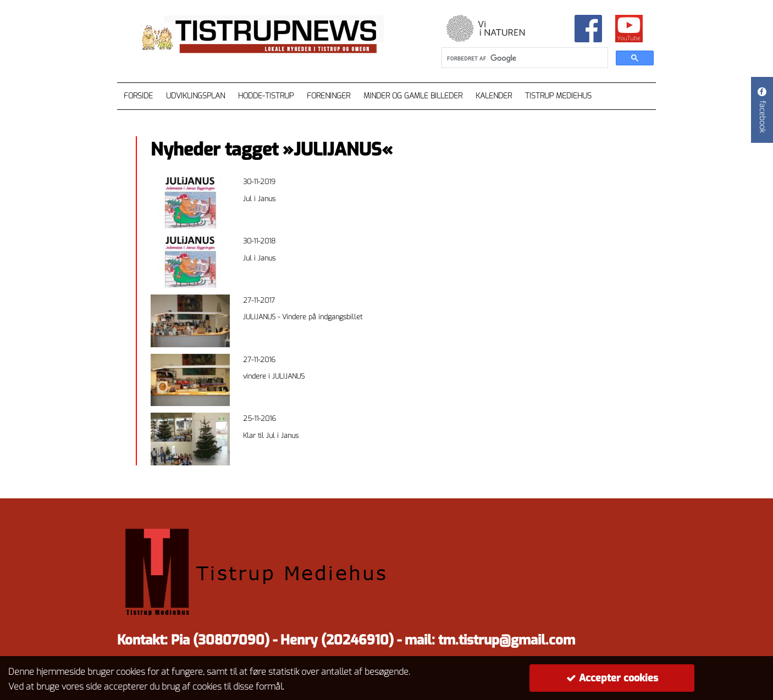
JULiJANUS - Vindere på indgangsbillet (303, 317)
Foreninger (328, 96)
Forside (138, 96)
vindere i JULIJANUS (274, 376)
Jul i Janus (259, 199)
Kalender (494, 96)
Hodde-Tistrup (266, 96)
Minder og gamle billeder (413, 96)
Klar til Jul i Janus (271, 435)
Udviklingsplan (195, 96)
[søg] (524, 58)
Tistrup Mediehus (558, 96)
